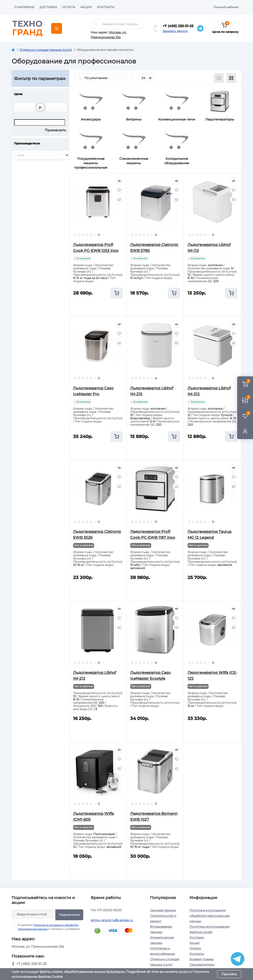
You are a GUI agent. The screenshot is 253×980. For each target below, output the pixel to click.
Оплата (69, 7)
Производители (202, 965)
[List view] (219, 78)
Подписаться (69, 915)
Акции (86, 7)
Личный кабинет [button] (226, 7)
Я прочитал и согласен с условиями (49, 927)
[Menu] (57, 28)
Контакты (106, 7)
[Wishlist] (119, 190)
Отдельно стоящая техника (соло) (46, 50)
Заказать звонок (175, 31)
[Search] (96, 24)
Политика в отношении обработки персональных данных (210, 916)
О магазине (24, 7)
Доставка (48, 7)
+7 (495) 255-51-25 (178, 26)
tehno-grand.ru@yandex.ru (112, 920)
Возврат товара (201, 959)
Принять (229, 974)
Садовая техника (163, 910)
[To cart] (117, 293)
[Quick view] (119, 181)
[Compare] (119, 200)
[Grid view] (231, 78)
